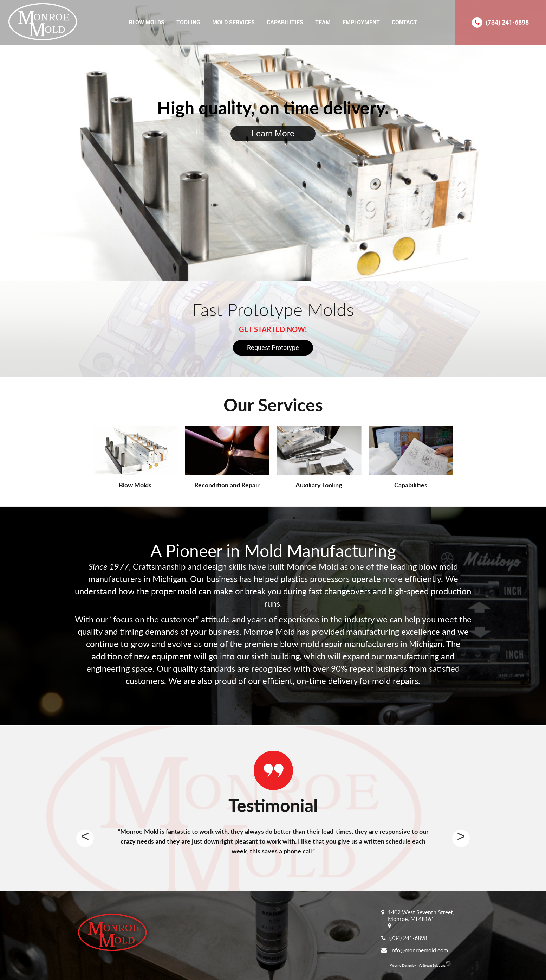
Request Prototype (273, 348)
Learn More (273, 134)
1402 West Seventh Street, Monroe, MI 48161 (421, 915)
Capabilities (285, 22)
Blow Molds (147, 22)
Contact (404, 22)
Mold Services (233, 22)
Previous (85, 838)
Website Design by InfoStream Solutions (421, 965)
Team (323, 22)
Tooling (188, 22)
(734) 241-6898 (507, 22)
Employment (361, 22)
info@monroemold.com (419, 950)
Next (461, 838)
